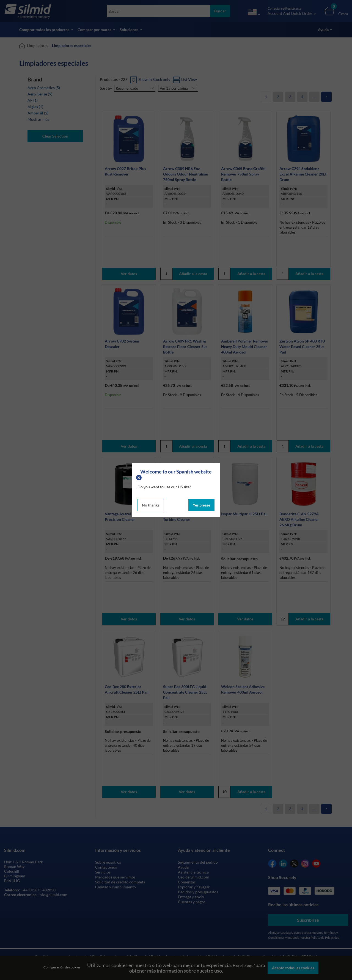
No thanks (151, 505)
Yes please (201, 505)
